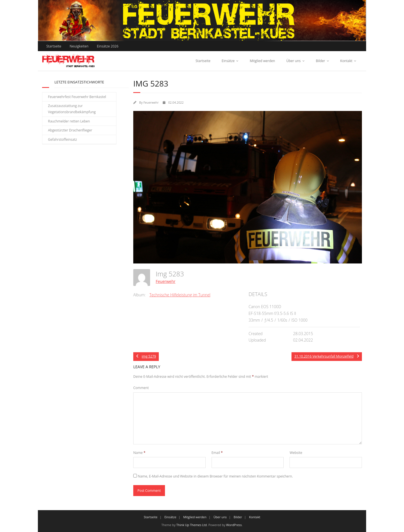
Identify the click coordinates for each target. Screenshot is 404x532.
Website (296, 453)
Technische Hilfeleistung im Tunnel (180, 295)
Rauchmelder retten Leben (69, 121)
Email (217, 453)
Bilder (321, 61)
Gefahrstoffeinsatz (62, 139)
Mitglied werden (262, 61)
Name (139, 453)
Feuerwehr (151, 102)
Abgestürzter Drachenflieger (70, 130)
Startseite (54, 46)
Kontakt (346, 61)
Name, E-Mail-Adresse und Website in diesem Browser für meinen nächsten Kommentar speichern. (215, 476)
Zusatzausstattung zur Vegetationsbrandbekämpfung (72, 109)
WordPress (234, 525)
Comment (141, 388)
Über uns (293, 61)
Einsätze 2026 (108, 46)
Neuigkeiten (79, 46)
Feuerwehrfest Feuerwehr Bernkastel (77, 97)
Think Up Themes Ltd (192, 525)
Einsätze (228, 61)
